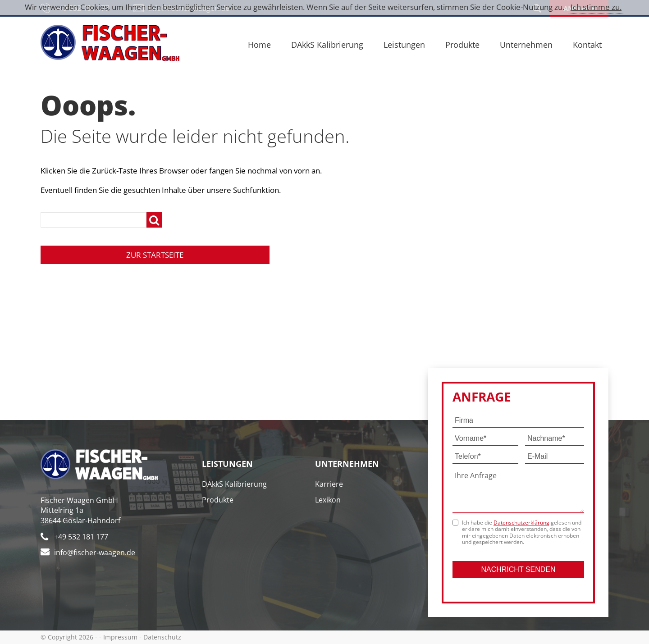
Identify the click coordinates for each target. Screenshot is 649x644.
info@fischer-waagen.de (95, 553)
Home (259, 45)
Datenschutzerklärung (521, 523)
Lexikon (328, 500)
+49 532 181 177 (81, 537)
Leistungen (404, 45)
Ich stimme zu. (596, 7)
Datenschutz (162, 637)
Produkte (462, 45)
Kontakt (587, 45)
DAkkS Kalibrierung (327, 45)
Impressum (120, 637)
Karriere (329, 484)
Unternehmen (526, 45)
